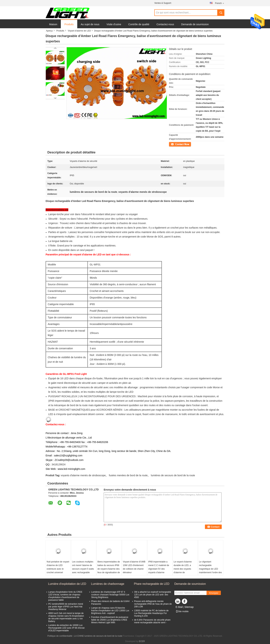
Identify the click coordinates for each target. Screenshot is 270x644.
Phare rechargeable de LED (152, 584)
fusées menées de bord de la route (128, 475)
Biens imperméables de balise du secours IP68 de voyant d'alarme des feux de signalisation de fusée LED (109, 569)
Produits (69, 24)
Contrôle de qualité (139, 24)
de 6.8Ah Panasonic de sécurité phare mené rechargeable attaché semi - (152, 621)
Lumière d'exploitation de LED (67, 584)
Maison (53, 24)
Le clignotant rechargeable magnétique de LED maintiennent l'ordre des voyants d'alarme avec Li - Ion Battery (210, 571)
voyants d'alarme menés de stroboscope (83, 475)
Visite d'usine (114, 24)
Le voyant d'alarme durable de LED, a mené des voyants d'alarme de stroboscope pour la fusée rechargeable (183, 571)
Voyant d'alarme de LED (79, 31)
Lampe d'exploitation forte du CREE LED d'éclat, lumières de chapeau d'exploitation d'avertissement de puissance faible (65, 596)
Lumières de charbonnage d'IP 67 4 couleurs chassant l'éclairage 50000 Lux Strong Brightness (110, 595)
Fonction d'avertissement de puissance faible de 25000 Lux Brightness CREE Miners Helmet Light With (110, 620)
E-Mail (179, 607)
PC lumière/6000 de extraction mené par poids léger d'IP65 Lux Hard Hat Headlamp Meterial (66, 607)
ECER (142, 641)
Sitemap (189, 607)
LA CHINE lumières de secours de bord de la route (98, 636)
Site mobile (182, 611)
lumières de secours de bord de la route (173, 475)
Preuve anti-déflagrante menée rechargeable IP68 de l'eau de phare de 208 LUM (153, 604)
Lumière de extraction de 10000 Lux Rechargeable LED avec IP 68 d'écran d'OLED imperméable (67, 628)
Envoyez (214, 593)
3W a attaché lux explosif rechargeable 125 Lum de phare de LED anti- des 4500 (153, 595)
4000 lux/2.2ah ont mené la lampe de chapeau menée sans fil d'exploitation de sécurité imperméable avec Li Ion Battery (66, 617)
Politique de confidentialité (60, 636)
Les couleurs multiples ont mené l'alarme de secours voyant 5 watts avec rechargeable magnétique (83, 569)
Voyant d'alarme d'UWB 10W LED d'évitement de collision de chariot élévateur (134, 567)
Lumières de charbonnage (108, 584)
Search (221, 13)
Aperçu (49, 31)
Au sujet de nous (90, 24)
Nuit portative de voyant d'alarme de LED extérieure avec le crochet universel (58, 567)
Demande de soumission (195, 24)
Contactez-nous (165, 24)
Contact (173, 144)
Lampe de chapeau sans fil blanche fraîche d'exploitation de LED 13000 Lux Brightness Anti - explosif (110, 611)
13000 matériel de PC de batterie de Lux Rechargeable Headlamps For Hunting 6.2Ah (151, 613)
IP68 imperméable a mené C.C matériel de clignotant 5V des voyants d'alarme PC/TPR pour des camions (159, 571)
